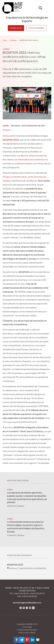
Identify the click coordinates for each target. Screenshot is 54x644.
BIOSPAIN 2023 (15, 565)
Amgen (7, 177)
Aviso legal (27, 627)
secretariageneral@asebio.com (27, 603)
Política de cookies (27, 633)
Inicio (5, 40)
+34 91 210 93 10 (21, 594)
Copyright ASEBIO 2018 (27, 624)
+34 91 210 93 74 (37, 594)
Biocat (24, 156)
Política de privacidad (27, 630)
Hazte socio (16, 28)
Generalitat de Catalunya (31, 160)
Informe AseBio (36, 28)
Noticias (13, 40)
